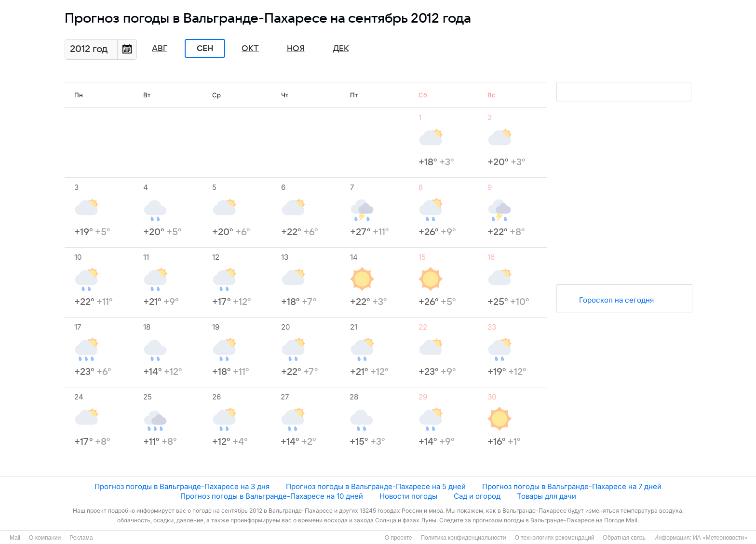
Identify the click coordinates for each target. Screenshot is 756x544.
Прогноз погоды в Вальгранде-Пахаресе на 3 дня (182, 486)
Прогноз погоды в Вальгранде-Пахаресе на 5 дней (376, 486)
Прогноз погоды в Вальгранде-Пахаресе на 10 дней (272, 496)
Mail (15, 538)
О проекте (398, 538)
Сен (205, 49)
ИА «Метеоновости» (720, 538)
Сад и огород (477, 496)
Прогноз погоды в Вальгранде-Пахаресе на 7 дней (572, 486)
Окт (250, 49)
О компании (45, 538)
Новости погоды (408, 496)
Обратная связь (624, 538)
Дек (341, 49)
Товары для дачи (547, 496)
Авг (160, 49)
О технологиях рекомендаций (554, 538)
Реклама (81, 538)
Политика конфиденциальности (463, 538)
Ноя (296, 49)
